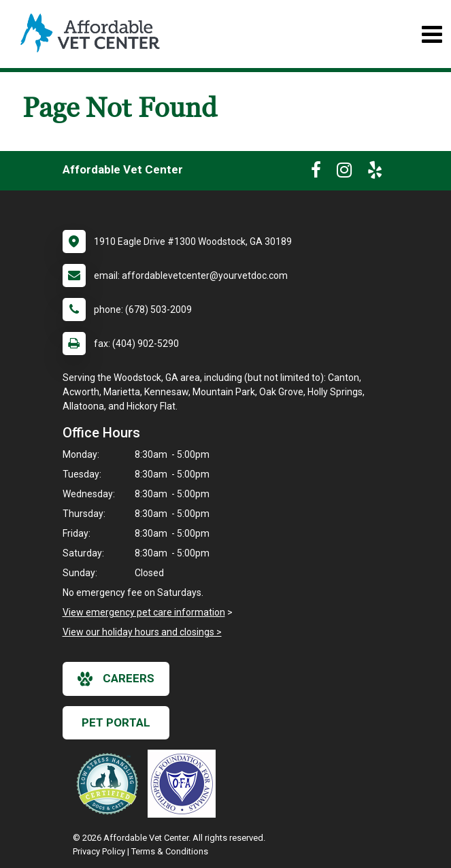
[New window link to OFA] (185, 784)
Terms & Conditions (170, 851)
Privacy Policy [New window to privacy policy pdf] (99, 851)
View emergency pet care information (144, 612)
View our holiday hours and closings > (142, 632)
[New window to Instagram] (344, 173)
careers (116, 679)
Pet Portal (116, 722)
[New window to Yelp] (375, 173)
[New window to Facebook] (316, 173)
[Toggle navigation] (432, 34)
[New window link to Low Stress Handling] (110, 784)
